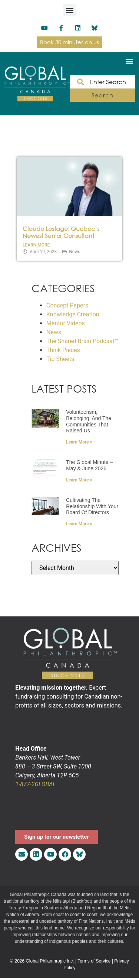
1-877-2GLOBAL (35, 784)
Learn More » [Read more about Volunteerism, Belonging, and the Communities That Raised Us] (79, 442)
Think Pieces (63, 350)
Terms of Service (94, 961)
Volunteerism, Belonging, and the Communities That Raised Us (89, 421)
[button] (69, 10)
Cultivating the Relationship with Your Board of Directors (92, 506)
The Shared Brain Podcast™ (82, 341)
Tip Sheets (60, 359)
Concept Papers (67, 305)
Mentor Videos (66, 323)
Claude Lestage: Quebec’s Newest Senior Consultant (61, 232)
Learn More (36, 245)
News (75, 252)
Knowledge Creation (73, 314)
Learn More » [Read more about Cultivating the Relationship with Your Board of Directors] (79, 524)
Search (102, 95)
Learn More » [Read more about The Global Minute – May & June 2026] (79, 480)
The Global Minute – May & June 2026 (89, 465)
